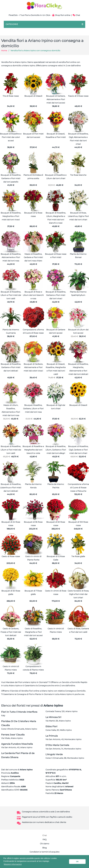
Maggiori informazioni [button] (13, 864)
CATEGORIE (44, 24)
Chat (76, 15)
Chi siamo (45, 844)
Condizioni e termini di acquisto (44, 852)
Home (4, 51)
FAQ (44, 840)
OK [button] (77, 862)
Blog (44, 848)
